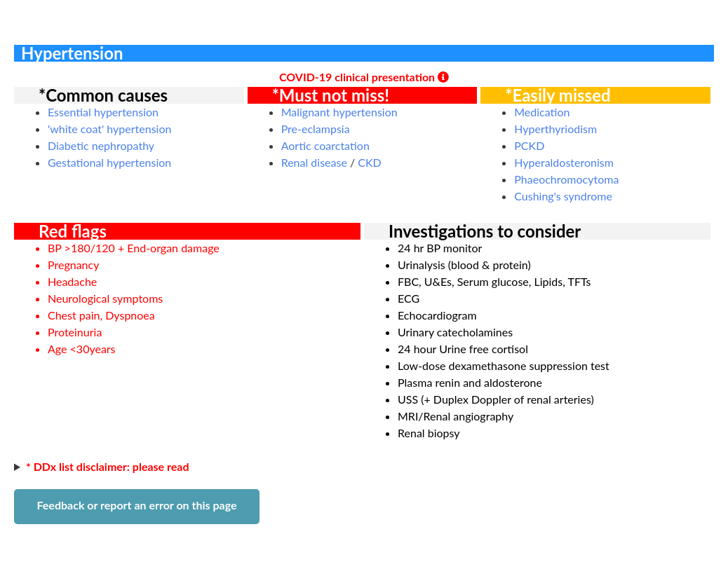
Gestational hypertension (109, 162)
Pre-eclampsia (316, 129)
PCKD (529, 145)
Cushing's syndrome (563, 196)
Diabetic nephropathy (101, 145)
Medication (542, 112)
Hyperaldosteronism (564, 162)
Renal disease (314, 162)
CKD (369, 162)
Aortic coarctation (325, 145)
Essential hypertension (103, 112)
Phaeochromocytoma (566, 179)
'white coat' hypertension (109, 129)
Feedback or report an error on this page (136, 505)
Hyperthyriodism (555, 129)
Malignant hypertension (339, 112)
